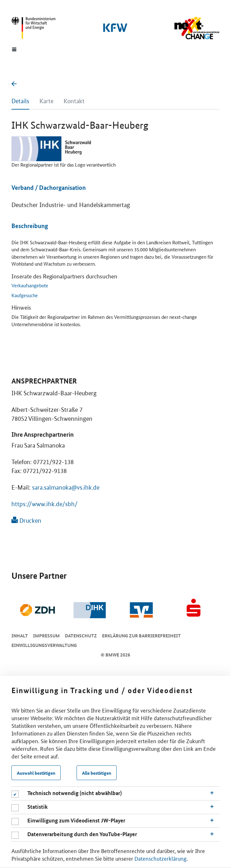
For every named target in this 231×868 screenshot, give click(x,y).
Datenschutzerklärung (160, 858)
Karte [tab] (46, 101)
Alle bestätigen (97, 773)
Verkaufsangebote (30, 285)
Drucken (26, 521)
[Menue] (14, 49)
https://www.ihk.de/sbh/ (44, 504)
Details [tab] (20, 101)
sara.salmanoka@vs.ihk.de (66, 488)
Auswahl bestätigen (36, 773)
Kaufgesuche (25, 295)
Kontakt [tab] (74, 101)
